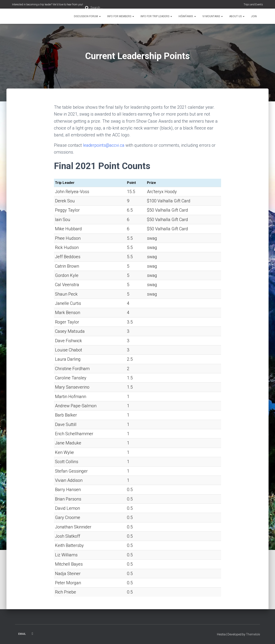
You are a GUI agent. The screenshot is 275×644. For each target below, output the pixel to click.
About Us (237, 16)
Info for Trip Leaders (156, 16)
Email (22, 634)
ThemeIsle (253, 634)
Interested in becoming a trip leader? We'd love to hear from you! (47, 5)
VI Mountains (213, 16)
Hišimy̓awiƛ (187, 16)
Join (254, 16)
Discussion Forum (87, 16)
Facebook (32, 634)
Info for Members (121, 16)
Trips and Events (253, 5)
